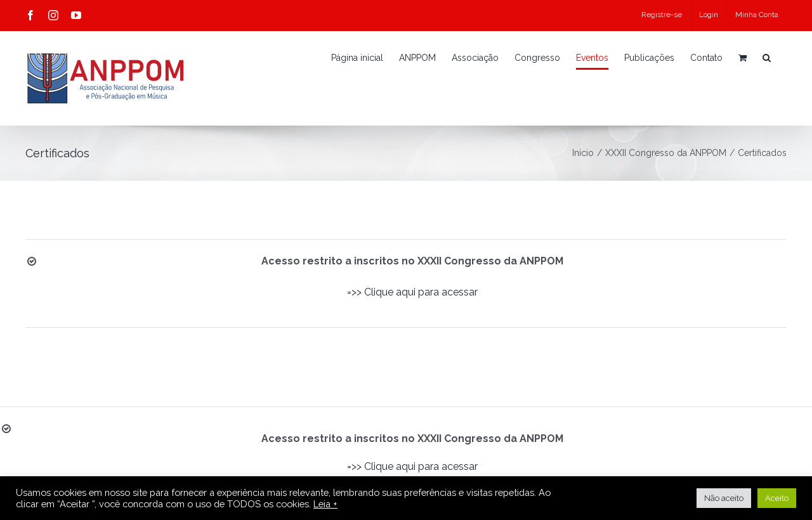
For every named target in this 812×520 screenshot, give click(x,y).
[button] (767, 58)
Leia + (325, 504)
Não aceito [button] (724, 498)
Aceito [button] (777, 498)
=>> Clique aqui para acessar (412, 292)
